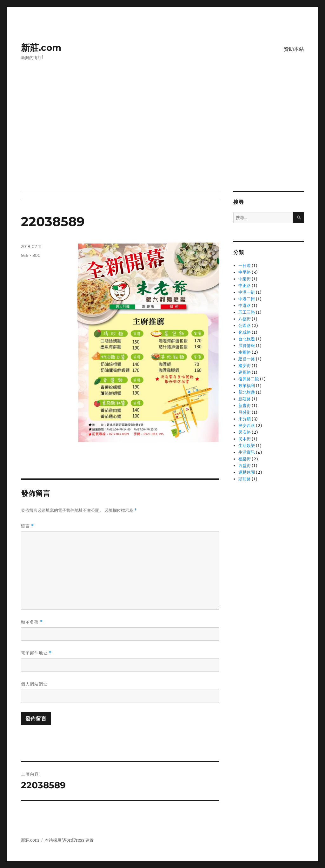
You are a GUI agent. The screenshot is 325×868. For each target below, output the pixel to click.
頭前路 (245, 479)
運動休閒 (247, 472)
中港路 (245, 306)
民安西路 (247, 426)
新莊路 (245, 399)
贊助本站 (294, 49)
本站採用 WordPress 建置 (69, 840)
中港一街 (247, 292)
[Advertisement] (164, 144)
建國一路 (247, 359)
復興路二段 (249, 379)
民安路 (245, 432)
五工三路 (247, 312)
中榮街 (245, 279)
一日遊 (245, 266)
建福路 (245, 372)
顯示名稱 (32, 622)
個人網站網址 (34, 684)
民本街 (245, 439)
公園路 (245, 326)
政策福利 (247, 386)
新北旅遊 (247, 392)
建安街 (245, 366)
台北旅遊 (247, 339)
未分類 (245, 419)
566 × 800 (31, 255)
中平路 (245, 272)
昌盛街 (245, 412)
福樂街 (245, 459)
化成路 (245, 332)
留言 (27, 526)
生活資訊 (247, 452)
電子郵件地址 (36, 653)
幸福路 (245, 352)
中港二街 (247, 299)
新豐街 (245, 406)
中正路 (245, 286)
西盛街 (245, 466)
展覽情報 (247, 346)
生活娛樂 (247, 446)
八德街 (245, 319)
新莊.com (41, 48)
